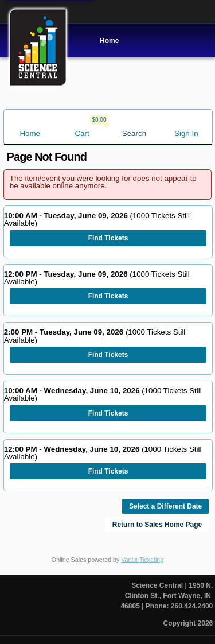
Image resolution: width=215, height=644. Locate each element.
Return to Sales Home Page (157, 525)
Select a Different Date (165, 506)
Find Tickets (108, 238)
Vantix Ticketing (142, 560)
